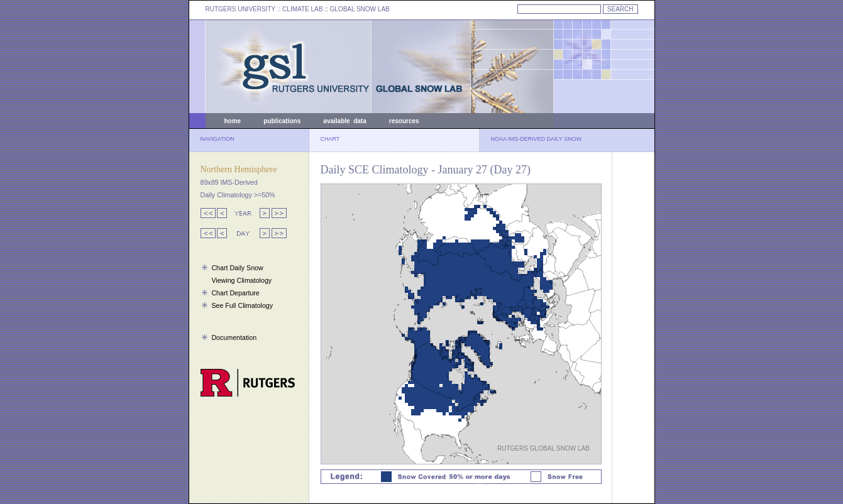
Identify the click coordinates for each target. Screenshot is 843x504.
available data (344, 121)
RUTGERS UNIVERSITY (241, 9)
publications (282, 121)
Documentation (234, 337)
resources (404, 121)
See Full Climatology (242, 305)
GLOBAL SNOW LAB (360, 9)
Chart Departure (235, 293)
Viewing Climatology (241, 280)
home (233, 121)
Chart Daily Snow (237, 268)
